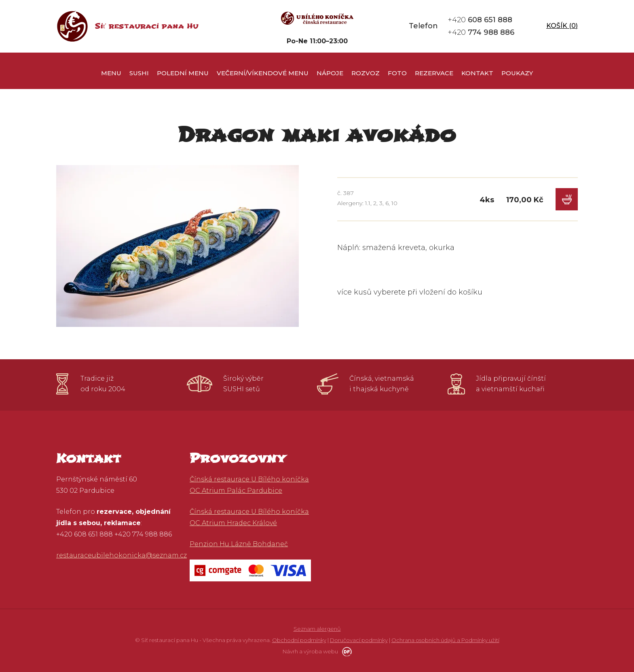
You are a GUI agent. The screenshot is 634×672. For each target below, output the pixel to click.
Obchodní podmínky (299, 640)
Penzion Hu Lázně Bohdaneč (239, 544)
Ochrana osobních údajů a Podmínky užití (445, 640)
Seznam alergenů (317, 629)
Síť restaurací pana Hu (147, 26)
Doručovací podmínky (359, 640)
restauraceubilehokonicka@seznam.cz (122, 555)
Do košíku (567, 199)
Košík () (560, 26)
